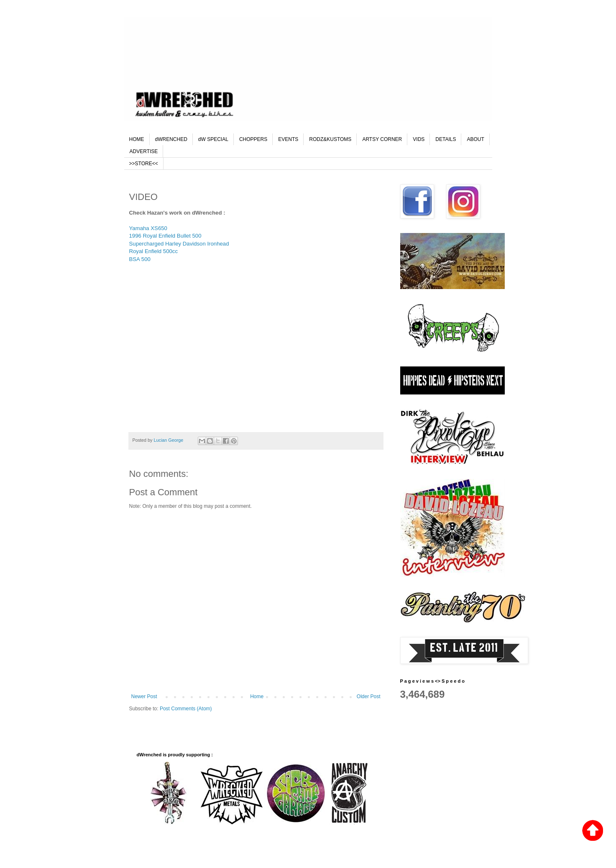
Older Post (369, 696)
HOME (137, 139)
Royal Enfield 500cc (154, 251)
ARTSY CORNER (382, 139)
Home (257, 696)
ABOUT (475, 139)
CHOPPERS (253, 139)
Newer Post (144, 696)
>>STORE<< (144, 164)
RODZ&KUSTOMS (330, 139)
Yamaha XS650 (149, 228)
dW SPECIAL (213, 139)
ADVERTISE (144, 151)
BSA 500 (140, 259)
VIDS (419, 139)
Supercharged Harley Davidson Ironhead (179, 244)
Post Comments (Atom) (186, 709)
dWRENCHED (171, 139)
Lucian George (169, 440)
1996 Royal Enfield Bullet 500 (165, 236)
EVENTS (288, 139)
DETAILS (446, 139)
